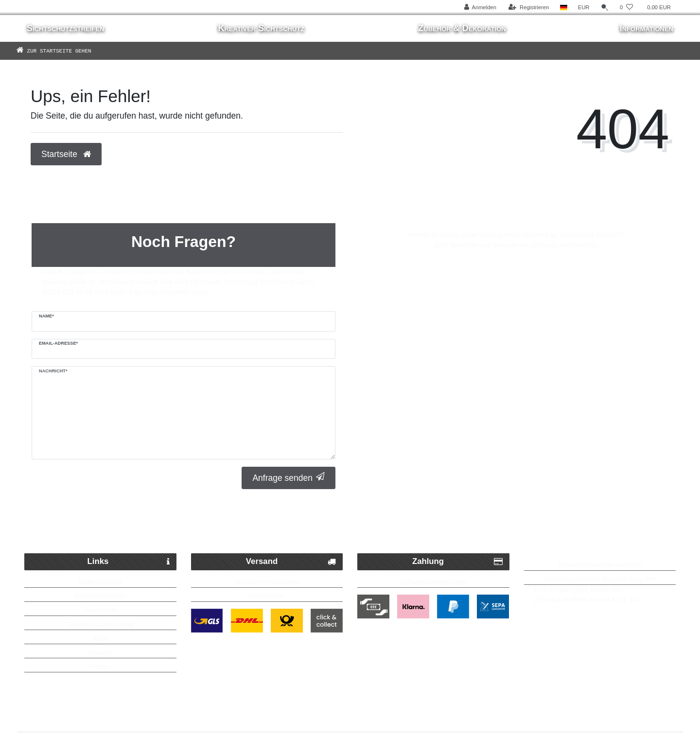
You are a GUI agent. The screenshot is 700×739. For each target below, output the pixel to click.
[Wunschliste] (626, 8)
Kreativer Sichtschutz (261, 28)
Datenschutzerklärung (100, 624)
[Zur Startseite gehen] (68, 51)
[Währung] (584, 8)
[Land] (564, 8)
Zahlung (457, 562)
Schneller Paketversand (136, 529)
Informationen (647, 28)
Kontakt (100, 652)
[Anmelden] (480, 8)
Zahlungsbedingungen (433, 582)
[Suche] (605, 8)
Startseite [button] (66, 154)
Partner (100, 667)
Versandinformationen (267, 582)
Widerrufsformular (100, 596)
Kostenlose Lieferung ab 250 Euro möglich (355, 529)
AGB (100, 638)
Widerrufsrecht (100, 582)
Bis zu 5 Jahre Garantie (579, 529)
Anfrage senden (289, 478)
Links (129, 562)
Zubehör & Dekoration (462, 28)
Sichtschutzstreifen (65, 28)
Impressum (100, 610)
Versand (291, 562)
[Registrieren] (529, 8)
